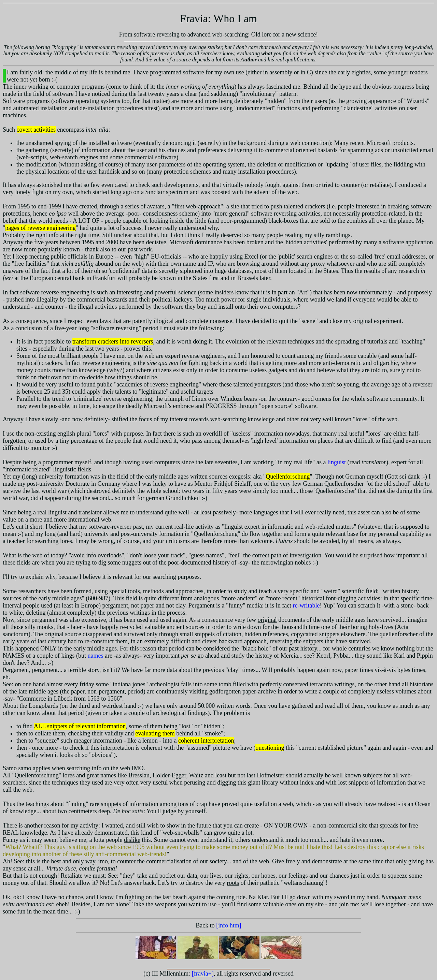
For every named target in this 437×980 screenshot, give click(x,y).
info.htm (229, 925)
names (95, 656)
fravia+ (203, 974)
